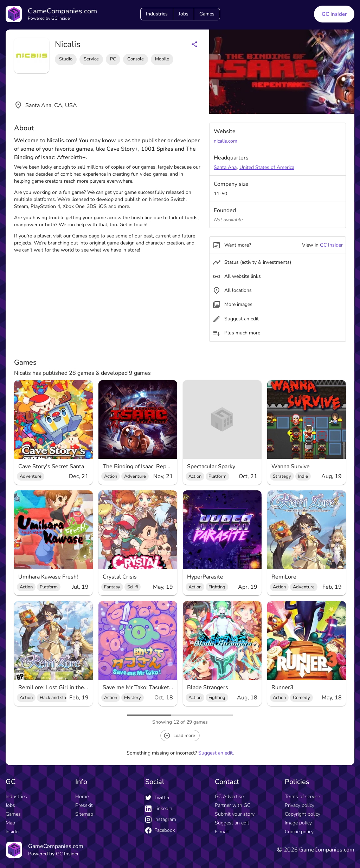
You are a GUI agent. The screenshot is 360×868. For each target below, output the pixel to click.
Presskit (84, 805)
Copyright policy (303, 814)
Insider (13, 832)
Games (207, 14)
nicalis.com (226, 141)
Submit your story (235, 814)
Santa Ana (225, 167)
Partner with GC (233, 805)
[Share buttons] (194, 44)
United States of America (267, 167)
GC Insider (331, 245)
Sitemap (84, 814)
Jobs (184, 14)
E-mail (222, 832)
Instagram (161, 819)
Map (10, 823)
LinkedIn (159, 808)
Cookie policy (299, 832)
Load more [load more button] (179, 736)
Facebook (160, 830)
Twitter (157, 798)
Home (82, 797)
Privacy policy (300, 805)
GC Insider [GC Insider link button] (334, 14)
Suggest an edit (216, 753)
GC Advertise (229, 797)
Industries (157, 14)
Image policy (298, 823)
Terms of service (302, 797)
